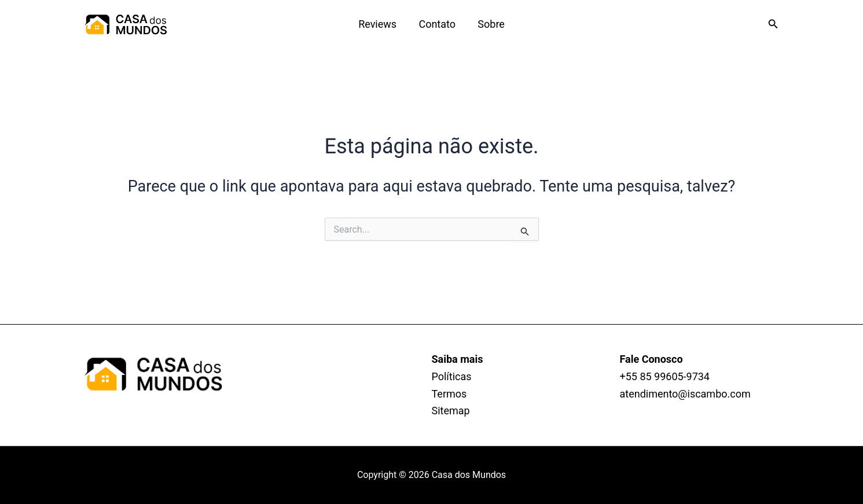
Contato (437, 24)
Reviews (379, 24)
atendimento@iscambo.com (685, 394)
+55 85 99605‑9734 (665, 376)
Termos (449, 394)
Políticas (452, 376)
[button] (773, 24)
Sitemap (451, 411)
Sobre (490, 24)
